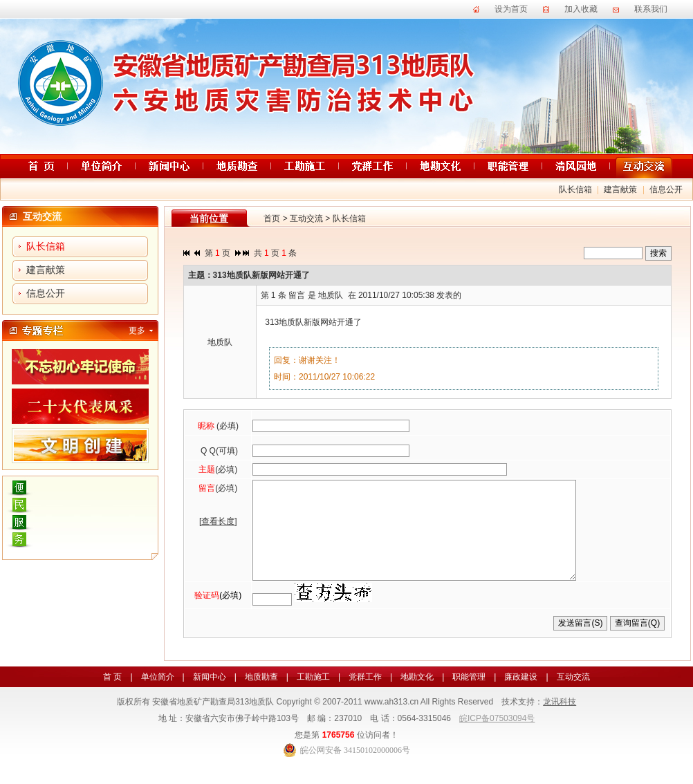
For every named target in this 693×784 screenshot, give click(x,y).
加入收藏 (581, 9)
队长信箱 (575, 189)
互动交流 (306, 218)
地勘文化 (417, 698)
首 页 (112, 698)
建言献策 (620, 189)
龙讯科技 (560, 722)
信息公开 (666, 189)
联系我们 (651, 9)
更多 (137, 330)
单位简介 (158, 698)
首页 (272, 218)
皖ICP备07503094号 (497, 739)
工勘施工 (313, 698)
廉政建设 (521, 698)
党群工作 (365, 698)
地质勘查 (261, 698)
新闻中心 (210, 698)
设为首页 (511, 9)
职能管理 (469, 698)
